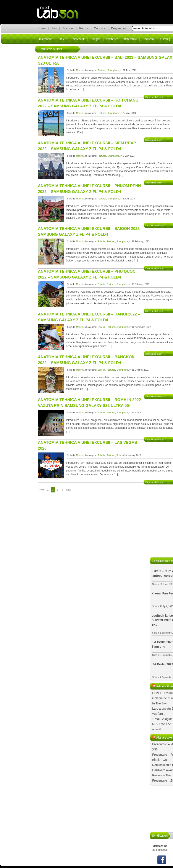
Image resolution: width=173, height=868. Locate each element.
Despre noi (118, 28)
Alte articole (164, 737)
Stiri (54, 28)
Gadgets (95, 39)
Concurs (100, 28)
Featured (102, 70)
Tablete (62, 39)
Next (69, 490)
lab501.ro (60, 15)
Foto (119, 455)
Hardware (148, 39)
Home (41, 28)
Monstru (80, 70)
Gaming (165, 39)
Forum (84, 28)
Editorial (68, 28)
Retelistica (130, 39)
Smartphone (45, 39)
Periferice (112, 39)
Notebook (79, 39)
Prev (41, 490)
